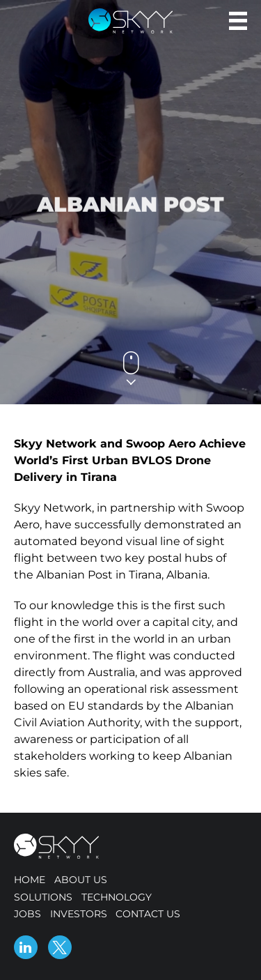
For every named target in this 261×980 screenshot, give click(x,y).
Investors (79, 914)
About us (81, 880)
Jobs (27, 914)
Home (30, 880)
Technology (117, 897)
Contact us (148, 914)
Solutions (43, 897)
